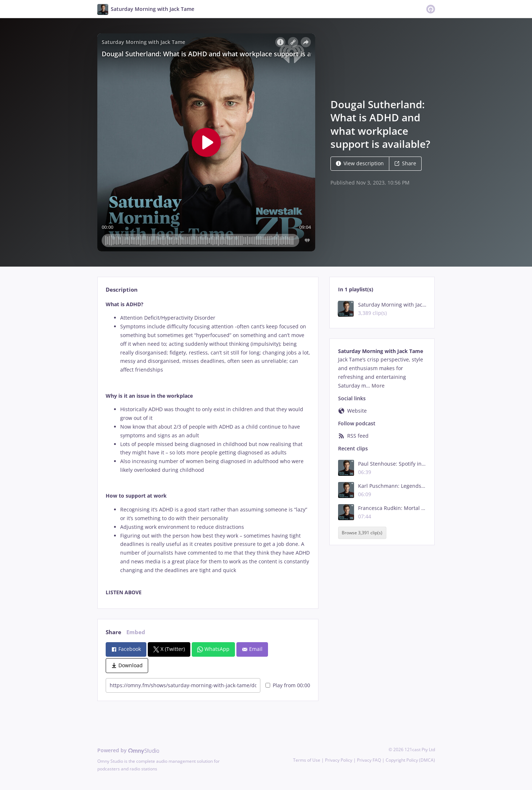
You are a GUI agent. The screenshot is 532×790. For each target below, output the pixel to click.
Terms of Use (307, 760)
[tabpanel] (208, 449)
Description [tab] (122, 290)
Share (405, 163)
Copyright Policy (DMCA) (410, 760)
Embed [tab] (136, 632)
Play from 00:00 (288, 685)
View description (360, 163)
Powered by (128, 750)
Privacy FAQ (369, 760)
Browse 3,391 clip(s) (362, 533)
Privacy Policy (339, 760)
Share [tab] (113, 632)
